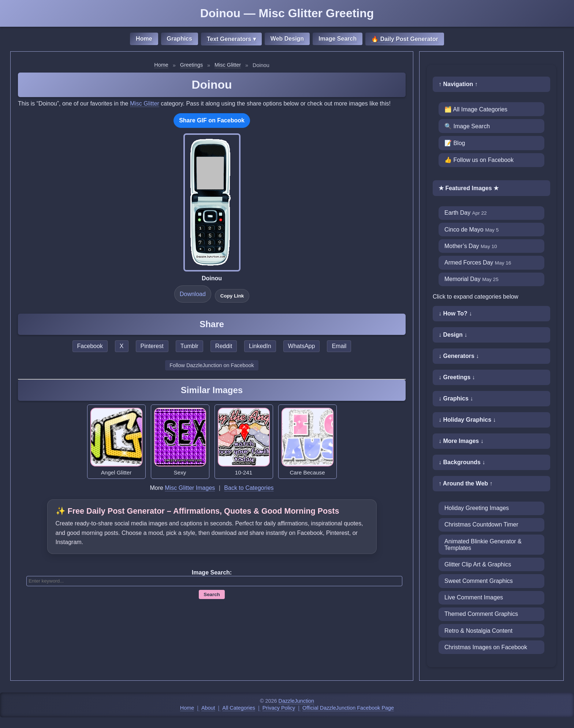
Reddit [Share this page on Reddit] (224, 346)
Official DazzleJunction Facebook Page (348, 708)
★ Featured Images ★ (469, 188)
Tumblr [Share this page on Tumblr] (189, 346)
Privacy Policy (279, 708)
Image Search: (212, 572)
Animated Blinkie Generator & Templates (483, 545)
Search (212, 594)
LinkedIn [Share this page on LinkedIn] (260, 346)
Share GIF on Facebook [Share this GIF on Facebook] (212, 120)
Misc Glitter (228, 65)
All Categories (239, 708)
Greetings (191, 65)
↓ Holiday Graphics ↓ (467, 420)
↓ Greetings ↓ (457, 377)
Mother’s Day (471, 246)
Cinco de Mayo (471, 230)
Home (144, 39)
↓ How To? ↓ (455, 313)
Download (193, 294)
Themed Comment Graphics (481, 614)
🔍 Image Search (467, 126)
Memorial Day (471, 279)
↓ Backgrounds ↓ (462, 462)
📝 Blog (455, 143)
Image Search (338, 39)
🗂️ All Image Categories (476, 109)
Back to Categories (249, 488)
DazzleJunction (297, 701)
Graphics (180, 39)
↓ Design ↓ (453, 335)
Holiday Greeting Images (477, 508)
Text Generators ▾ (231, 39)
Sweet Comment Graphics (479, 581)
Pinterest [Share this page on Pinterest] (152, 346)
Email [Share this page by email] (339, 346)
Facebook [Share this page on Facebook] (90, 346)
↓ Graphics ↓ (456, 398)
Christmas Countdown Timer (481, 524)
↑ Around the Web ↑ (466, 483)
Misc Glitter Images (190, 488)
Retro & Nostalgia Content (478, 631)
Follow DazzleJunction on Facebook (212, 365)
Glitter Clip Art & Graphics (478, 564)
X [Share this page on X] (122, 346)
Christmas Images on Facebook (486, 647)
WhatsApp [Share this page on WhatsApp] (302, 346)
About (208, 708)
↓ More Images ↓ (461, 441)
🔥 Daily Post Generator (405, 39)
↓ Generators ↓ (459, 356)
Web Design (287, 39)
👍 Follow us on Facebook (479, 160)
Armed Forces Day (478, 263)
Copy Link (232, 296)
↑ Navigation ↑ (458, 84)
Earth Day (466, 213)
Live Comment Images (474, 597)
